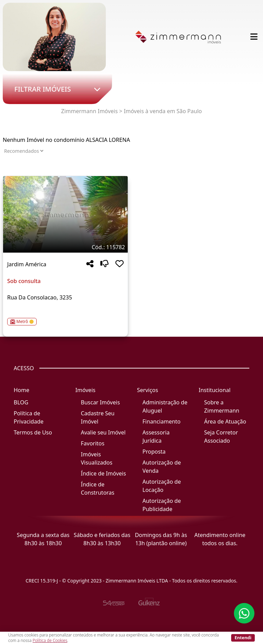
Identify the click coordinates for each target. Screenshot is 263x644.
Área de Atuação (225, 421)
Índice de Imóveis (103, 473)
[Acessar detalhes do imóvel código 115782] (65, 318)
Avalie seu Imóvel (103, 432)
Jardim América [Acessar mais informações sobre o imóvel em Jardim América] (27, 264)
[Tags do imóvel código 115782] (65, 247)
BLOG (21, 402)
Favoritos (93, 443)
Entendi (243, 638)
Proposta (154, 452)
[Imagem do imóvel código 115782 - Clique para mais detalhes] (65, 214)
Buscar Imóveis (100, 402)
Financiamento (161, 421)
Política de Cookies (50, 640)
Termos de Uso (33, 432)
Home (22, 390)
